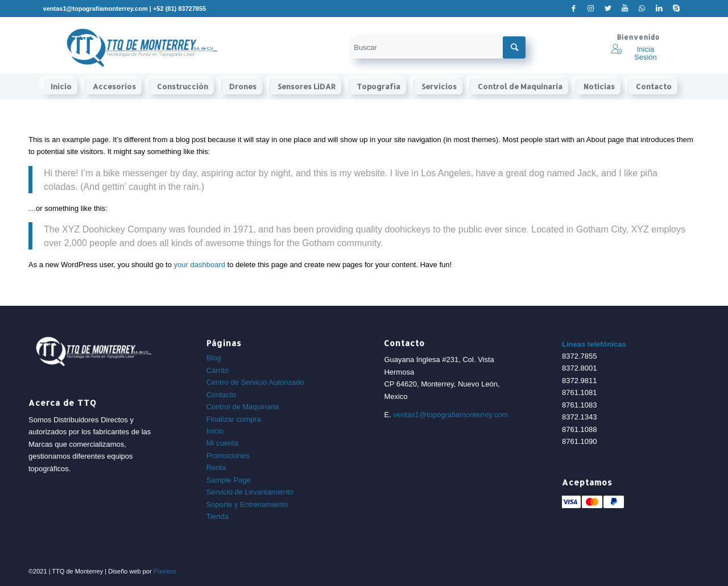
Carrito (218, 370)
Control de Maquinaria (243, 407)
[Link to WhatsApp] (642, 9)
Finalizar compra (234, 419)
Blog (214, 358)
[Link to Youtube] (625, 9)
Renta (216, 467)
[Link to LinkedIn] (659, 9)
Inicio (215, 431)
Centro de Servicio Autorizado (255, 382)
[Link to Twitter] (608, 9)
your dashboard (200, 265)
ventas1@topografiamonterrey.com (450, 415)
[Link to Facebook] (574, 9)
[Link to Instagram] (591, 9)
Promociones (228, 456)
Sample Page (229, 480)
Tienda (218, 516)
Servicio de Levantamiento (250, 492)
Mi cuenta (222, 443)
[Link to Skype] (676, 9)
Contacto (221, 395)
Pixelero (165, 571)
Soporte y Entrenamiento (247, 504)
